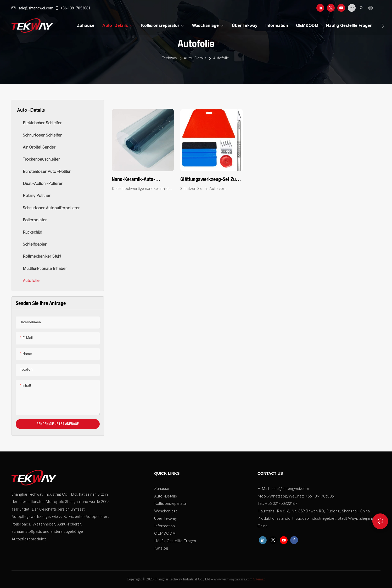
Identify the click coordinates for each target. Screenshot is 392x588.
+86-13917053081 (73, 8)
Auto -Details (195, 58)
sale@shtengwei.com (32, 8)
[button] (383, 26)
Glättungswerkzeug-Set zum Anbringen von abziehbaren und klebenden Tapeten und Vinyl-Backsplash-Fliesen (210, 179)
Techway (169, 58)
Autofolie (221, 58)
